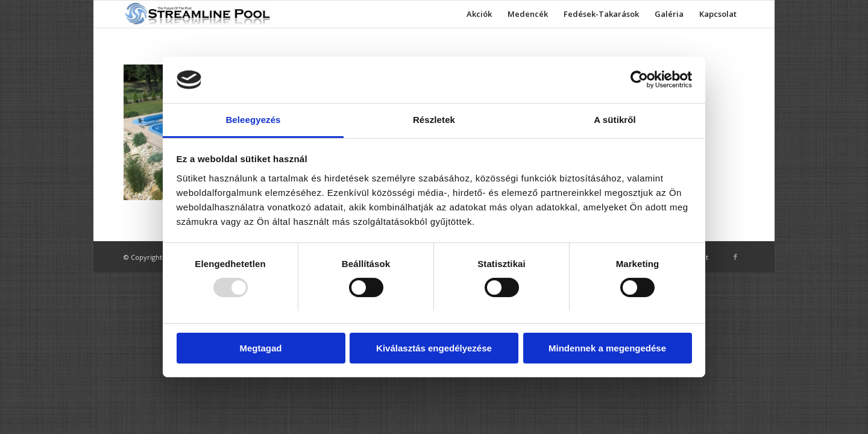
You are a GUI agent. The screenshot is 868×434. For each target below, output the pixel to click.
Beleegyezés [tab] (253, 120)
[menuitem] (479, 14)
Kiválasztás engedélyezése (434, 348)
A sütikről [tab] (615, 120)
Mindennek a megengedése (607, 348)
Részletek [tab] (434, 120)
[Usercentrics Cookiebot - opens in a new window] (639, 80)
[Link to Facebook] (735, 257)
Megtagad (260, 348)
